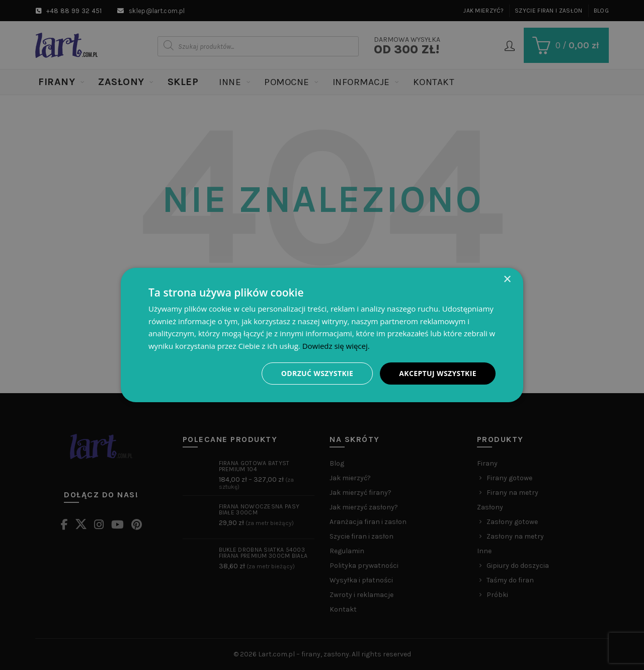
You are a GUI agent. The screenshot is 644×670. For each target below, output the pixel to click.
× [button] (507, 279)
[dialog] (322, 335)
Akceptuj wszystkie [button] (438, 373)
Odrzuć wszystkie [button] (317, 373)
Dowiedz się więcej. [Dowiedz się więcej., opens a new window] (336, 346)
